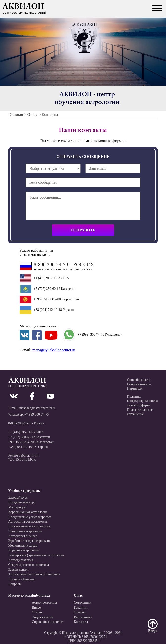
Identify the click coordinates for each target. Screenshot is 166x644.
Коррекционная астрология (28, 512)
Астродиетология (21, 560)
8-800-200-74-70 (20, 423)
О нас (32, 114)
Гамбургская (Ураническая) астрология (36, 555)
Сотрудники (83, 603)
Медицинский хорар (23, 546)
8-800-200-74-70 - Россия (64, 265)
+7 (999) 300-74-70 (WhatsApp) (92, 335)
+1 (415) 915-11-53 (47, 278)
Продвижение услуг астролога (30, 517)
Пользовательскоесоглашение (140, 412)
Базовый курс (18, 498)
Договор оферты (139, 405)
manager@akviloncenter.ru (54, 350)
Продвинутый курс (22, 502)
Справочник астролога (48, 622)
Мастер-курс (18, 507)
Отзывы (80, 612)
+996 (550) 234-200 (47, 299)
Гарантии (81, 607)
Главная (16, 114)
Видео (36, 607)
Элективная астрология (25, 531)
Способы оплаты (139, 380)
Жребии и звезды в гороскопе (30, 541)
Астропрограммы (44, 603)
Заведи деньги (19, 570)
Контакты (50, 114)
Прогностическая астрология (29, 526)
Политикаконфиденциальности (142, 399)
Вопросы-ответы (139, 384)
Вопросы (15, 584)
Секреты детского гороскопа (29, 565)
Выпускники (83, 617)
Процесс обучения (22, 579)
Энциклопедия (42, 617)
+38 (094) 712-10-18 (48, 310)
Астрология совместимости (28, 522)
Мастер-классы (20, 596)
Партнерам (135, 388)
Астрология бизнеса (23, 536)
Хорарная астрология (24, 550)
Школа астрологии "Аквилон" (83, 633)
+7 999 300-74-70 (37, 414)
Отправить (83, 230)
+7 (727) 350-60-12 (47, 289)
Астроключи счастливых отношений (35, 574)
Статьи (37, 612)
